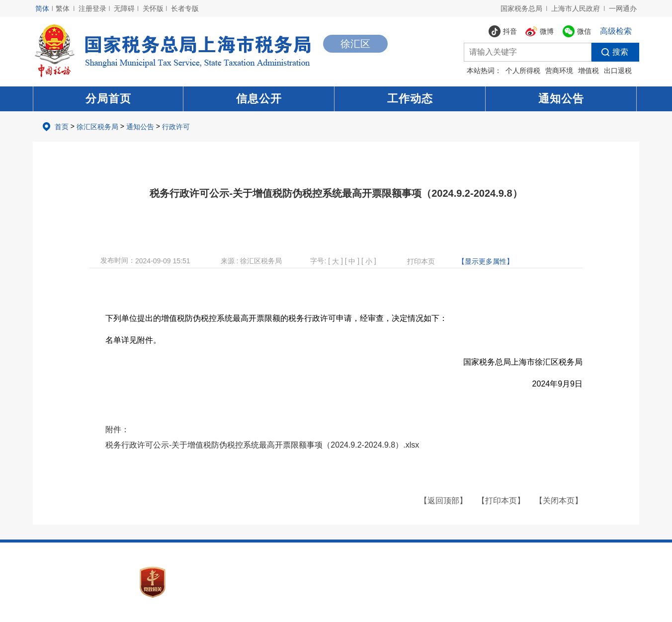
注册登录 (92, 8)
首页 (62, 127)
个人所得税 (523, 71)
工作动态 (410, 99)
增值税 (588, 71)
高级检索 (616, 31)
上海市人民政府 (576, 8)
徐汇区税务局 (97, 127)
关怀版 (153, 8)
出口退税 (618, 71)
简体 (42, 8)
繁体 (63, 8)
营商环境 (559, 71)
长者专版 (185, 8)
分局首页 (108, 99)
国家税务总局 (521, 8)
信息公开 (259, 99)
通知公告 (561, 99)
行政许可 (176, 127)
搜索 (610, 52)
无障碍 (124, 8)
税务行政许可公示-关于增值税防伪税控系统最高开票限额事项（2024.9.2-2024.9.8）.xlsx (262, 445)
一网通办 (623, 8)
